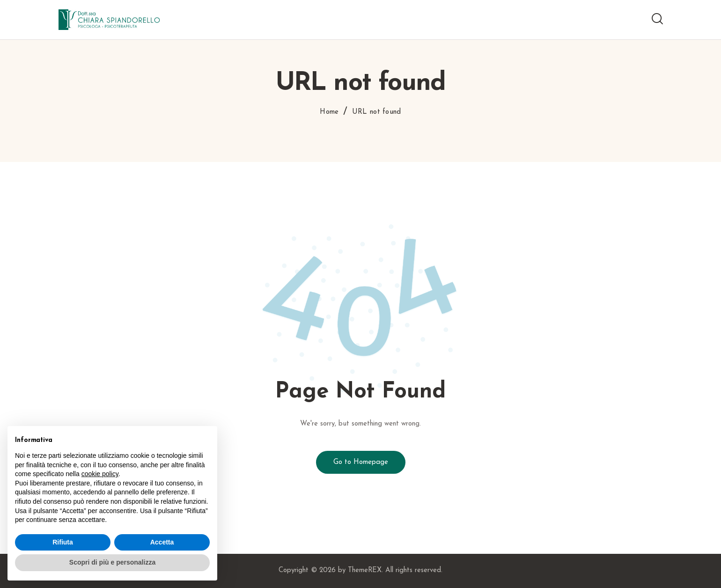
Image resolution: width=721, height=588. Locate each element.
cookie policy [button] (100, 474)
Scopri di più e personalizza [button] (112, 562)
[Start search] (657, 19)
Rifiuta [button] (63, 542)
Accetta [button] (162, 542)
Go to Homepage (361, 462)
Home (329, 112)
